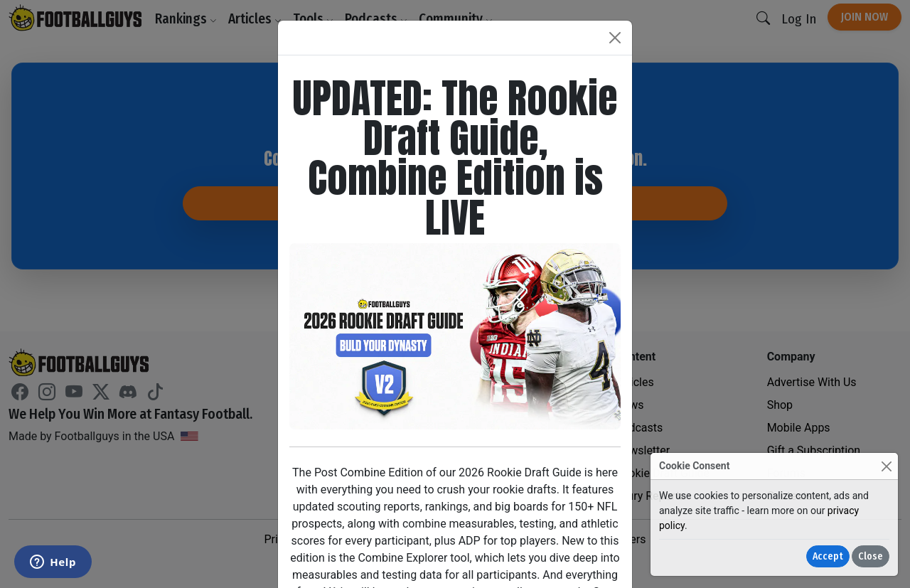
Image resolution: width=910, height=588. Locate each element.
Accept (828, 556)
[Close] (886, 466)
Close (871, 556)
